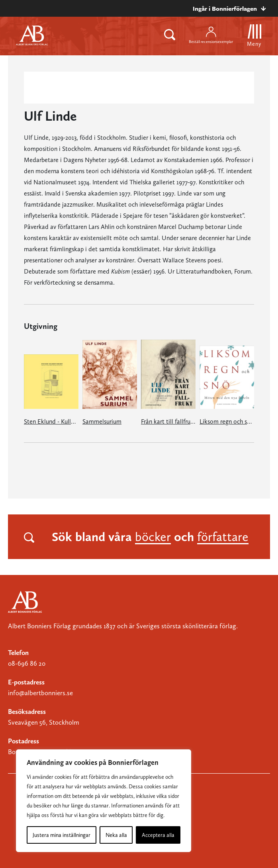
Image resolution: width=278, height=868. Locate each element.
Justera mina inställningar (62, 835)
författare (223, 537)
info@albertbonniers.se (40, 693)
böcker (153, 537)
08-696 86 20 (27, 663)
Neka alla (116, 835)
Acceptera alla (158, 835)
